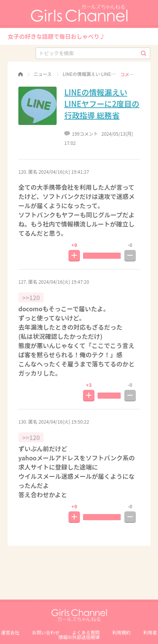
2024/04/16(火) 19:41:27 (64, 172)
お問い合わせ (46, 632)
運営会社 (10, 632)
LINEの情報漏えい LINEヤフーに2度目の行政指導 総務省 (102, 104)
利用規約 (122, 632)
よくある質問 (86, 632)
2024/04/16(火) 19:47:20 (64, 282)
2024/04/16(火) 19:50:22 (64, 421)
